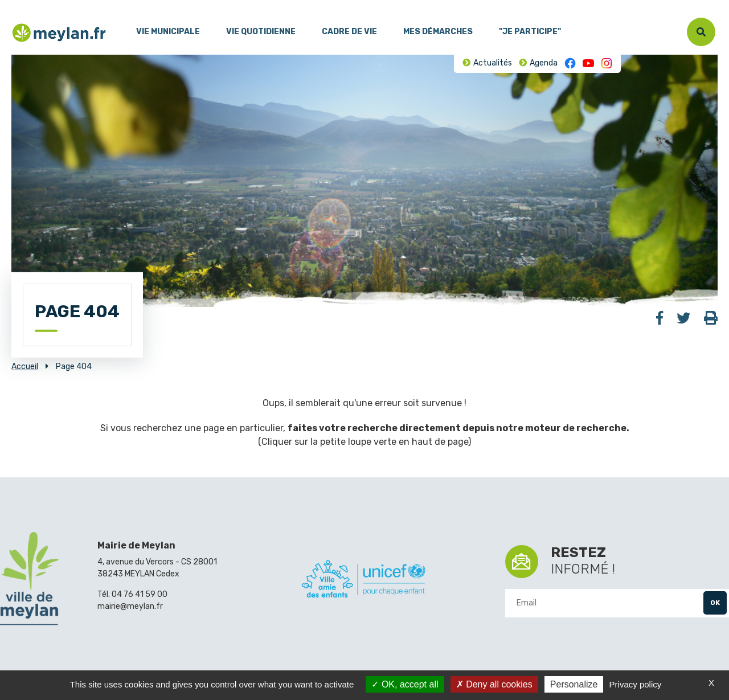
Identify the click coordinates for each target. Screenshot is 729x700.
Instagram (607, 63)
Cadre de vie (349, 32)
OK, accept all (405, 684)
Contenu (50, 5)
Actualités (493, 63)
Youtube (588, 63)
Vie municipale (168, 32)
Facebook (570, 63)
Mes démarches (438, 32)
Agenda (544, 63)
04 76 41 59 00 (140, 594)
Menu (20, 5)
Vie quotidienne (261, 32)
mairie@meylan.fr (130, 606)
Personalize (574, 684)
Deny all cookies (494, 684)
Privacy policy (636, 684)
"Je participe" (530, 32)
